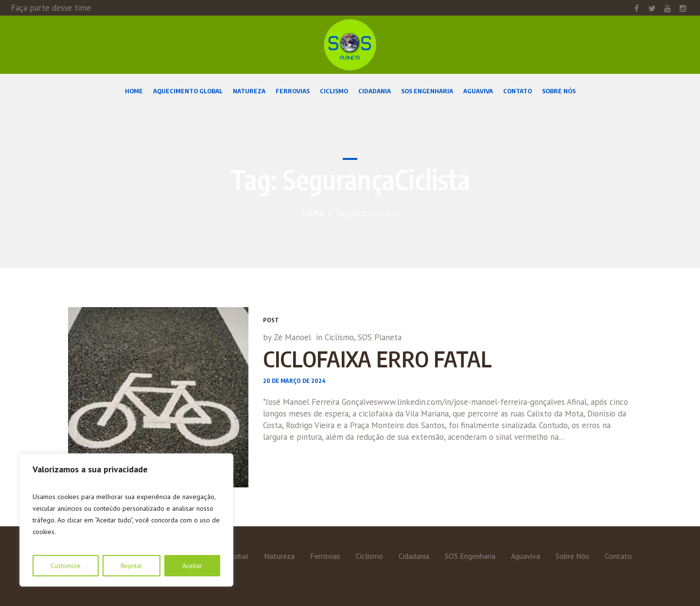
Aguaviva (525, 556)
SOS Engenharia (470, 556)
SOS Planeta (380, 337)
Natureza (279, 556)
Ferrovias (325, 556)
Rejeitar (131, 566)
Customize (66, 566)
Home (313, 213)
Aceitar (192, 566)
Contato (618, 556)
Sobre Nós (572, 556)
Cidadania (414, 556)
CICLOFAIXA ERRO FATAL (377, 359)
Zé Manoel (292, 337)
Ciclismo (339, 337)
